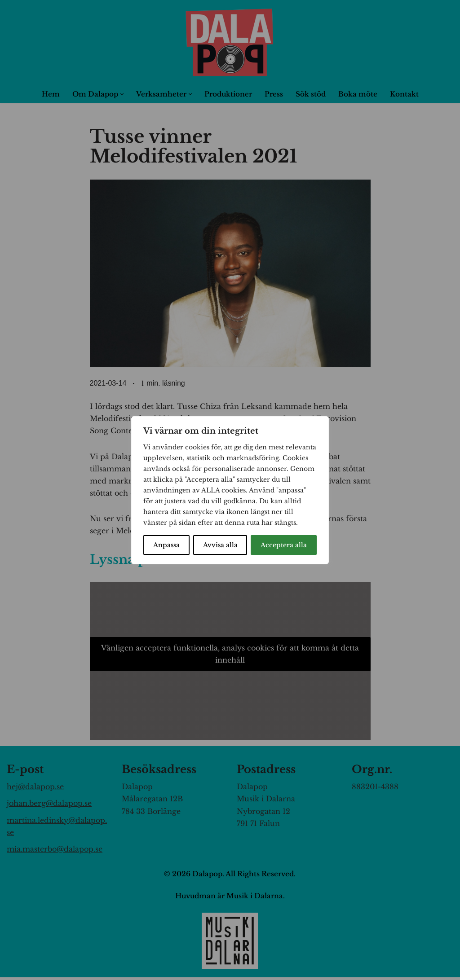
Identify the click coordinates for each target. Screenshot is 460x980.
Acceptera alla (284, 545)
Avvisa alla (220, 545)
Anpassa (166, 545)
